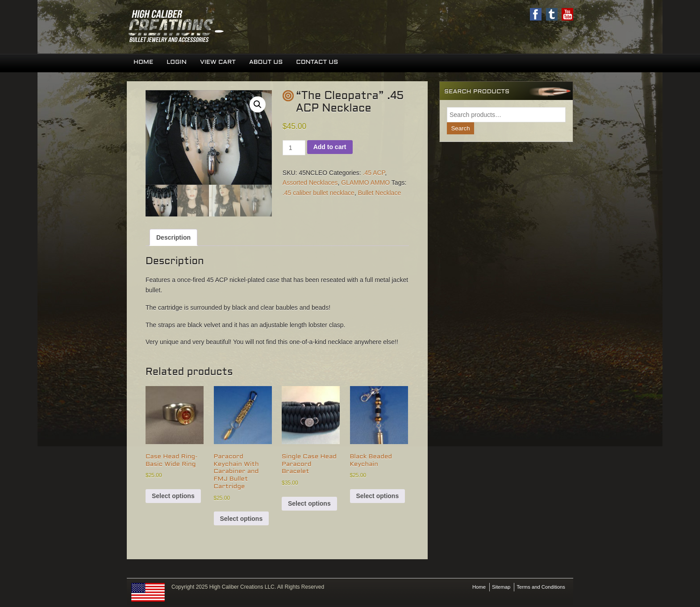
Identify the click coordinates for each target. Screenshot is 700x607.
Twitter (551, 14)
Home (144, 63)
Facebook (535, 14)
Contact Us (321, 63)
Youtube (567, 14)
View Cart (220, 63)
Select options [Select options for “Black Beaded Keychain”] (378, 497)
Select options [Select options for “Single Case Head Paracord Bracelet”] (309, 504)
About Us (269, 63)
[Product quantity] (294, 148)
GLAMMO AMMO (365, 183)
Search (461, 129)
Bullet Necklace (380, 193)
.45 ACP (374, 173)
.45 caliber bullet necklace (319, 193)
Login (178, 63)
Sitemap (497, 588)
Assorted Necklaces (310, 183)
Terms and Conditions (539, 588)
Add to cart (330, 147)
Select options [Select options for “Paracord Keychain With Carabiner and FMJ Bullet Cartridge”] (242, 519)
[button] (258, 105)
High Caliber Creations (238, 27)
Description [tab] (173, 238)
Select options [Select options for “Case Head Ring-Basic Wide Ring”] (173, 497)
